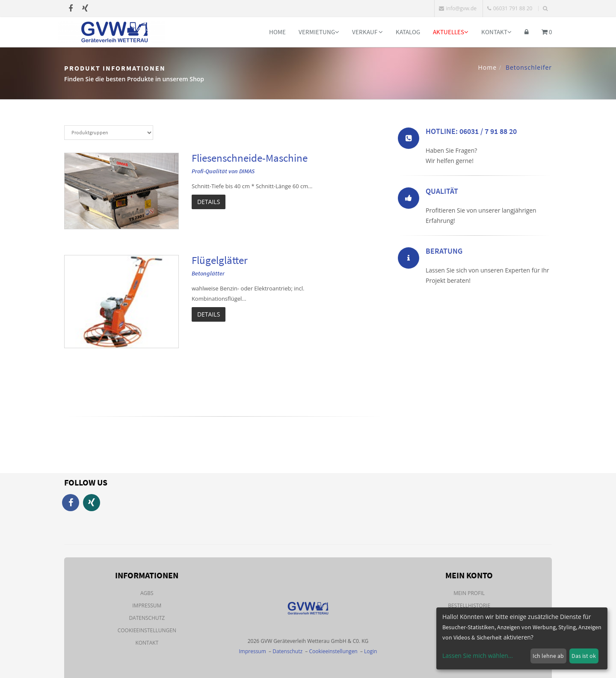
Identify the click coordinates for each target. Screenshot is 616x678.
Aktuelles (451, 32)
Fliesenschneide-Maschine (250, 158)
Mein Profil (469, 593)
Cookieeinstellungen (147, 630)
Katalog (408, 32)
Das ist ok (584, 656)
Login (370, 651)
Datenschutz (147, 618)
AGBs (147, 593)
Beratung (444, 253)
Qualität (442, 193)
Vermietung (319, 32)
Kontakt (496, 32)
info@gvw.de (458, 8)
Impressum (147, 605)
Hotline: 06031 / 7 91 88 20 (471, 133)
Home (277, 32)
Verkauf (367, 32)
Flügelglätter (220, 260)
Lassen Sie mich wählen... (478, 656)
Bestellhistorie (469, 605)
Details (209, 202)
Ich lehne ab (548, 656)
